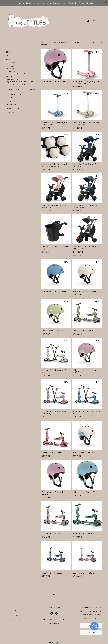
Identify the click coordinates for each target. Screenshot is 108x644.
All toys (10, 66)
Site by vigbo (54, 643)
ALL (8, 49)
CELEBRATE (12, 105)
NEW (8, 52)
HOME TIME (12, 59)
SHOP (17, 611)
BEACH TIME (12, 98)
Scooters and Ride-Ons (18, 87)
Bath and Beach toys (17, 74)
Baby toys (11, 69)
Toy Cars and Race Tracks (20, 82)
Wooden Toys (13, 77)
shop (43, 42)
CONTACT (17, 621)
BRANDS (10, 112)
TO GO (9, 101)
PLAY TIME (11, 63)
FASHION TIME (14, 94)
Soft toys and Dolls (17, 79)
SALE (8, 56)
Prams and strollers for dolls (22, 90)
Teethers (10, 71)
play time (52, 42)
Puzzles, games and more (20, 84)
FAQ (17, 616)
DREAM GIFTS (13, 109)
